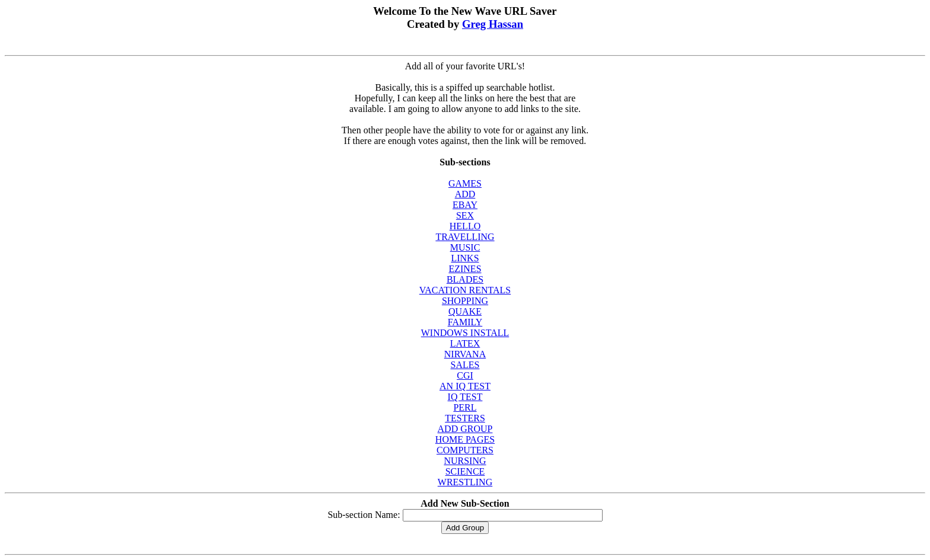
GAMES (465, 183)
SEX (465, 215)
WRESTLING (465, 482)
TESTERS (465, 418)
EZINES (465, 269)
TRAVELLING (465, 237)
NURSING (465, 461)
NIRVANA (465, 354)
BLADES (465, 279)
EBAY (465, 205)
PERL (465, 407)
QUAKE (465, 311)
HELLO (465, 226)
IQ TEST (465, 397)
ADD (465, 194)
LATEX (465, 343)
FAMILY (465, 322)
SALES (465, 365)
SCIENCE (465, 471)
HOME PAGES (465, 439)
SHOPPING (465, 301)
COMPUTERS (465, 450)
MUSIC (465, 247)
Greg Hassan (493, 24)
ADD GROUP (465, 429)
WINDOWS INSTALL (465, 333)
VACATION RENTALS (465, 290)
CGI (465, 375)
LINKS (465, 258)
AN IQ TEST (465, 386)
